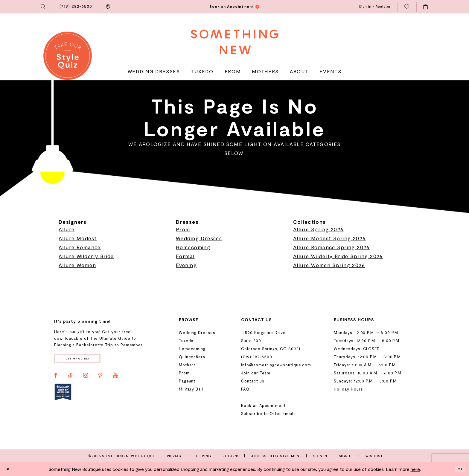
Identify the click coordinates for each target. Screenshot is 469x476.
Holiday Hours (348, 389)
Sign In (320, 456)
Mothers (188, 365)
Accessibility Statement (276, 456)
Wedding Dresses (199, 238)
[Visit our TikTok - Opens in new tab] (70, 379)
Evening (186, 265)
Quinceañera (192, 357)
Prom (183, 229)
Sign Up (347, 456)
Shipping (202, 456)
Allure (67, 229)
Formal (185, 256)
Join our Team (256, 373)
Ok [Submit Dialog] (459, 469)
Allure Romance (80, 247)
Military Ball (191, 389)
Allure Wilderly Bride (86, 256)
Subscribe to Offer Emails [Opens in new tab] (268, 414)
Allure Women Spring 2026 (329, 265)
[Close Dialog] (9, 469)
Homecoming (193, 247)
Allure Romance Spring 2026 (331, 247)
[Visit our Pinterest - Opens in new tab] (100, 379)
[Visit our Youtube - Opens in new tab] (115, 379)
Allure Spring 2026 (318, 229)
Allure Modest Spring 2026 (329, 238)
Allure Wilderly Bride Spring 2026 (338, 256)
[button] (44, 7)
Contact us (253, 381)
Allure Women (77, 265)
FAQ (245, 389)
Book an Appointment (263, 405)
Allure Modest (78, 238)
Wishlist (374, 456)
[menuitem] (44, 7)
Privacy (175, 456)
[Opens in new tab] (63, 395)
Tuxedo (186, 341)
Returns (231, 456)
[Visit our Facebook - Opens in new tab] (56, 379)
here (415, 469)
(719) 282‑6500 (256, 357)
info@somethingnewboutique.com (276, 365)
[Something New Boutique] (235, 42)
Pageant (187, 381)
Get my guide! (87, 360)
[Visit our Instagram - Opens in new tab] (86, 379)
